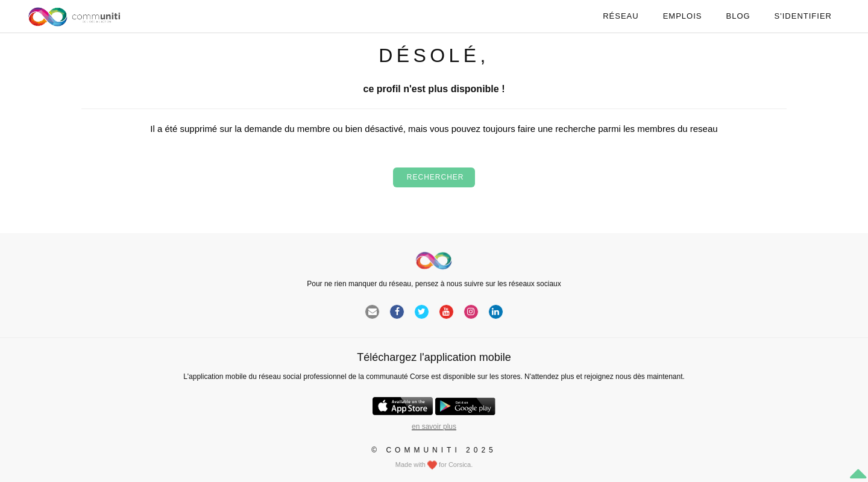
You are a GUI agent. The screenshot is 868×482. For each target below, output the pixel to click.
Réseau (621, 16)
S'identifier (803, 16)
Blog (738, 16)
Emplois (683, 16)
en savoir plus (434, 427)
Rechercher (434, 177)
